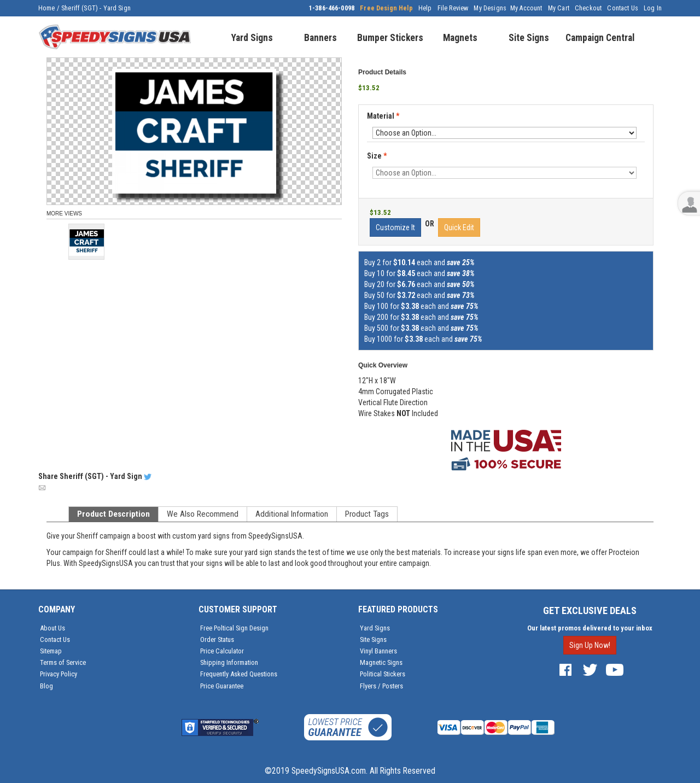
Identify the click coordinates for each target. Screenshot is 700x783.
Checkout (588, 8)
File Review (453, 8)
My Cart (559, 8)
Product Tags (367, 514)
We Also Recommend (203, 514)
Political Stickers (383, 674)
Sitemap (51, 651)
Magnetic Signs (381, 662)
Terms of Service (63, 662)
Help (425, 8)
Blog (46, 686)
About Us (52, 628)
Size (377, 156)
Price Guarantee (222, 686)
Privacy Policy (59, 674)
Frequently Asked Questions (239, 674)
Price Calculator (222, 651)
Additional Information (292, 514)
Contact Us (623, 8)
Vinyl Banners (378, 651)
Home (47, 8)
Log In (653, 8)
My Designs (490, 8)
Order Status (217, 639)
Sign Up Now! (590, 645)
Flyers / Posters (381, 686)
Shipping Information (229, 662)
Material (384, 116)
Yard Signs (375, 628)
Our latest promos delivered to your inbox (590, 628)
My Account (526, 8)
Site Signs (373, 639)
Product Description (113, 514)
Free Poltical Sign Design (234, 628)
